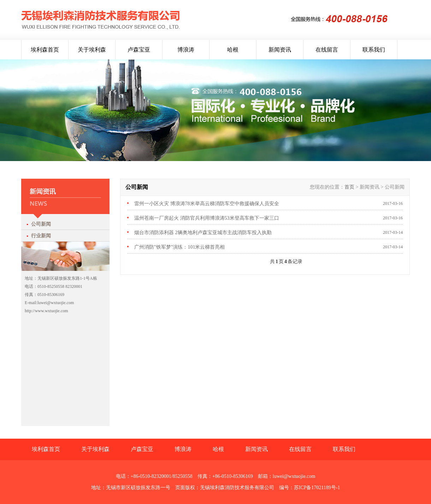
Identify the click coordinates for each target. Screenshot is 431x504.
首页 (349, 187)
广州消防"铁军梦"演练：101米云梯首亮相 (179, 247)
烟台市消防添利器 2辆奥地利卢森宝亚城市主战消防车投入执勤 (203, 233)
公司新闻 (41, 224)
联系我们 (374, 50)
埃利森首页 (45, 50)
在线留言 (327, 50)
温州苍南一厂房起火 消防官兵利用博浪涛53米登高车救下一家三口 (207, 218)
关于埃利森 (92, 50)
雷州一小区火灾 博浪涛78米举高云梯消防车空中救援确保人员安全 (207, 204)
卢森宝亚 (139, 50)
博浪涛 (186, 50)
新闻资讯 (280, 50)
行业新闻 (41, 236)
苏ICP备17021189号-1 (317, 488)
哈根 (233, 50)
